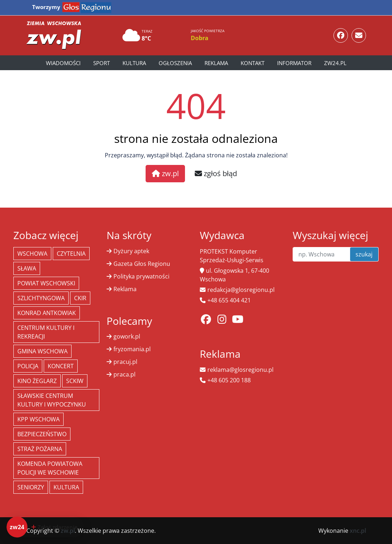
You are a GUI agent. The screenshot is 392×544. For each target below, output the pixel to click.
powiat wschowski (46, 283)
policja (28, 366)
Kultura (134, 63)
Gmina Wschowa (42, 351)
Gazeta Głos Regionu (142, 264)
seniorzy (31, 487)
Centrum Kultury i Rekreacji (46, 332)
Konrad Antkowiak (47, 313)
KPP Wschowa (38, 419)
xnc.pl (358, 531)
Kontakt (253, 63)
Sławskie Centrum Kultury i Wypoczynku (52, 400)
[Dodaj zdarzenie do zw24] (45, 527)
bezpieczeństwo (42, 434)
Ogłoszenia (175, 63)
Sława (27, 268)
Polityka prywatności (141, 276)
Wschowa (32, 254)
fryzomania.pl (132, 349)
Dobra (200, 38)
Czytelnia (71, 254)
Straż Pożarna (40, 449)
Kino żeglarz (37, 381)
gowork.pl (127, 336)
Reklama (216, 63)
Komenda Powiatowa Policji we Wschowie (50, 468)
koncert (61, 366)
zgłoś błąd (216, 173)
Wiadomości (63, 63)
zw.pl (165, 173)
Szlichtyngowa (41, 298)
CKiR (80, 298)
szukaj (364, 254)
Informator (294, 63)
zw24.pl (335, 63)
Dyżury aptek (131, 251)
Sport (102, 63)
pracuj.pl (125, 362)
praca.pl (124, 374)
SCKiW (75, 381)
